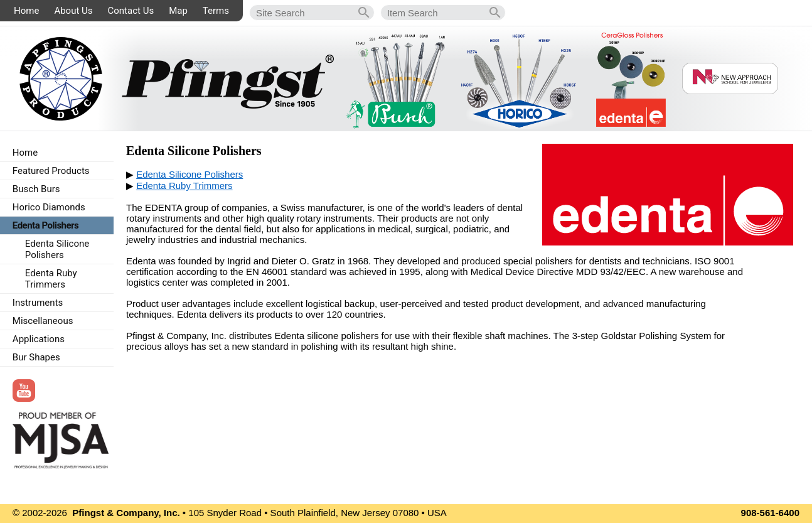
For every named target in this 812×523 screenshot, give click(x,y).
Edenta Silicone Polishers (190, 174)
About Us (73, 11)
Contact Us (131, 11)
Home (26, 11)
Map (178, 11)
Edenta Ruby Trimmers (184, 186)
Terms (216, 11)
